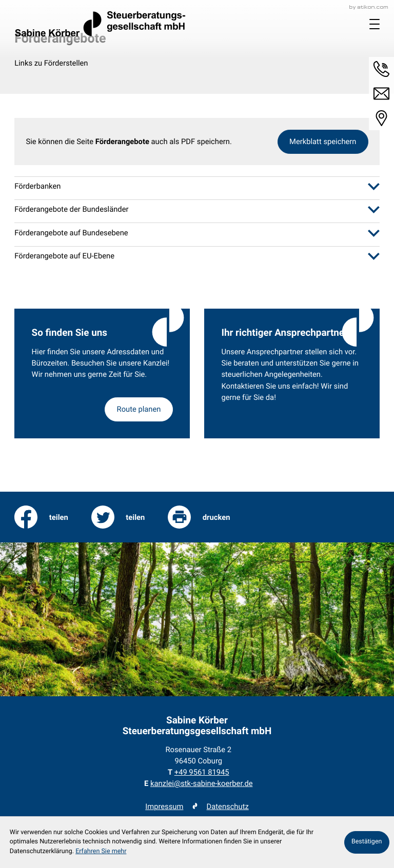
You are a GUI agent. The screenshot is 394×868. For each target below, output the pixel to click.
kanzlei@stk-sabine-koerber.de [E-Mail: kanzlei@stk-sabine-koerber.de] (202, 783)
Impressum (164, 806)
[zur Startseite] (100, 24)
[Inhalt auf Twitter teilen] (118, 517)
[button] (381, 69)
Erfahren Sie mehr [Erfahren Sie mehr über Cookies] (101, 851)
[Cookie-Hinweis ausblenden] (367, 842)
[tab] (197, 187)
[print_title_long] (199, 517)
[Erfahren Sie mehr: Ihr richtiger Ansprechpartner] (292, 374)
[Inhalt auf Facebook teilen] (41, 517)
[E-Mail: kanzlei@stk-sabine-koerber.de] (381, 94)
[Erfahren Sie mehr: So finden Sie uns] (139, 409)
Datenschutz (228, 806)
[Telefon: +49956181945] (202, 772)
